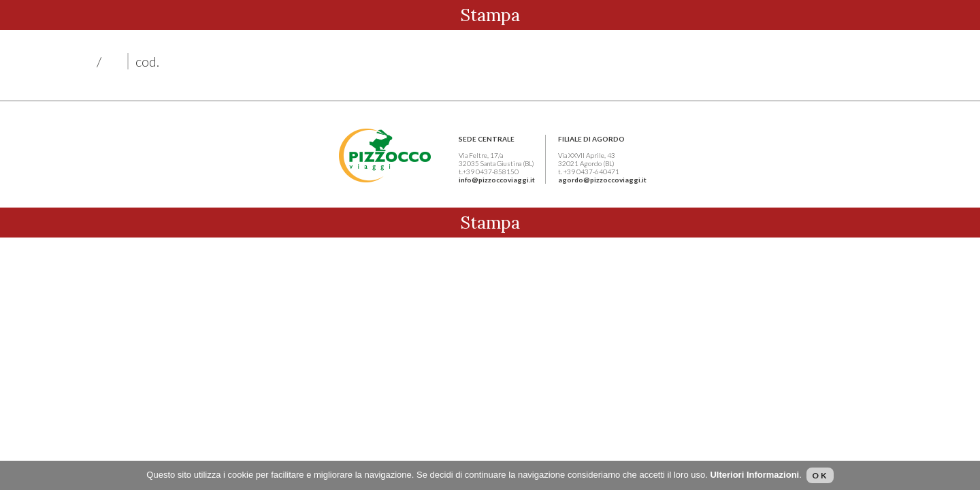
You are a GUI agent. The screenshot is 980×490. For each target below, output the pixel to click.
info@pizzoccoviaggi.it (497, 180)
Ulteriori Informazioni (754, 475)
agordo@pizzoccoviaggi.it (602, 180)
